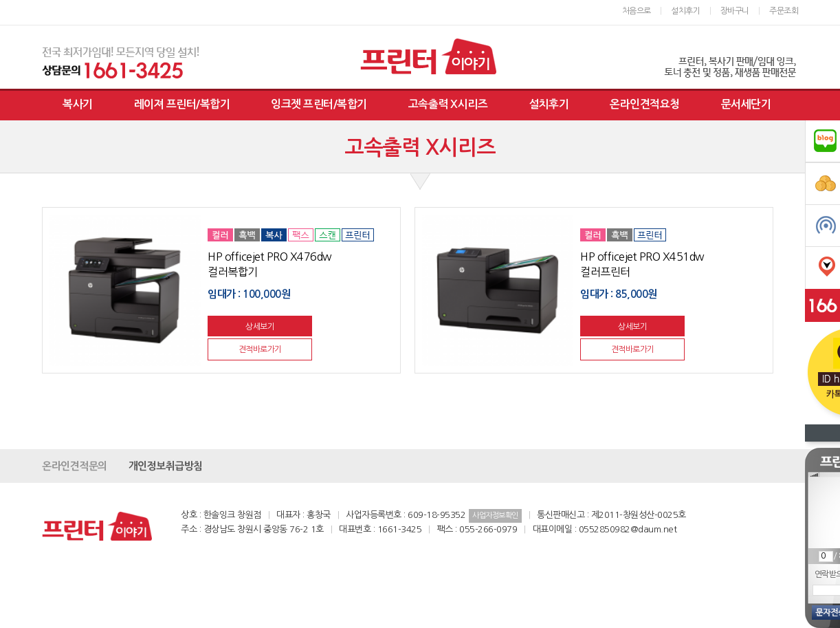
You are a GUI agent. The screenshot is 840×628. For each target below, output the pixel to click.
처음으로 (637, 11)
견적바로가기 (260, 349)
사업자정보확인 (495, 516)
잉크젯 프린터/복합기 (319, 104)
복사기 (78, 104)
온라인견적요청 (645, 104)
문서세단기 (746, 104)
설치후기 (685, 11)
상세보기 (260, 327)
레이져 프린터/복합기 (182, 104)
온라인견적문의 (75, 466)
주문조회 (784, 11)
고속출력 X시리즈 (448, 104)
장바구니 (735, 11)
